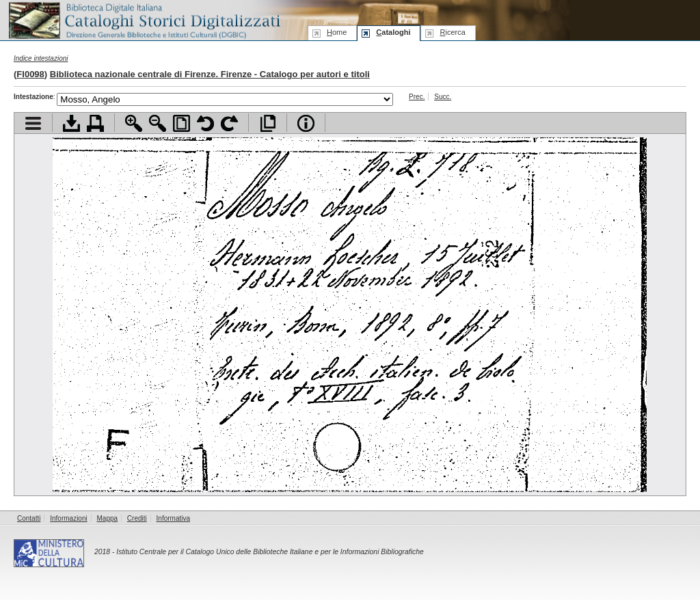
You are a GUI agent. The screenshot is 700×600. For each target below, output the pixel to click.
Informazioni (68, 518)
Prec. (417, 97)
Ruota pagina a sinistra (205, 123)
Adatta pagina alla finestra (181, 123)
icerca (452, 32)
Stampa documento (95, 123)
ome (337, 32)
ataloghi (393, 32)
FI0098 (30, 74)
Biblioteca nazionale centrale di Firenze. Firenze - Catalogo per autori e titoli (210, 74)
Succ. (443, 97)
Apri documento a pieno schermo (268, 123)
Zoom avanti (134, 123)
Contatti (29, 518)
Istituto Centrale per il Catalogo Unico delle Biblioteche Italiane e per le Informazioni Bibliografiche (270, 552)
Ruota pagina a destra (229, 123)
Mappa (108, 518)
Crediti (137, 518)
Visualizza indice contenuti (33, 123)
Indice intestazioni (41, 58)
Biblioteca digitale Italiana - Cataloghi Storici (144, 19)
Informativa (173, 518)
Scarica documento (71, 123)
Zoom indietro (158, 123)
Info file (306, 123)
